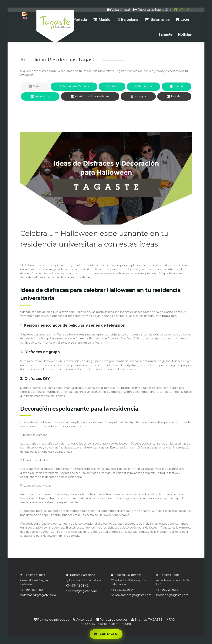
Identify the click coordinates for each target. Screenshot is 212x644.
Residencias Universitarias (90, 96)
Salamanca (40, 96)
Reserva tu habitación (152, 10)
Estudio (174, 96)
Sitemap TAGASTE (147, 620)
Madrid (176, 86)
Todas (35, 86)
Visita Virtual (119, 10)
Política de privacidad (52, 620)
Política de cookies (112, 620)
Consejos (138, 96)
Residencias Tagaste (74, 86)
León (112, 86)
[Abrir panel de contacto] (106, 634)
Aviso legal (83, 620)
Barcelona (143, 86)
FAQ (171, 620)
